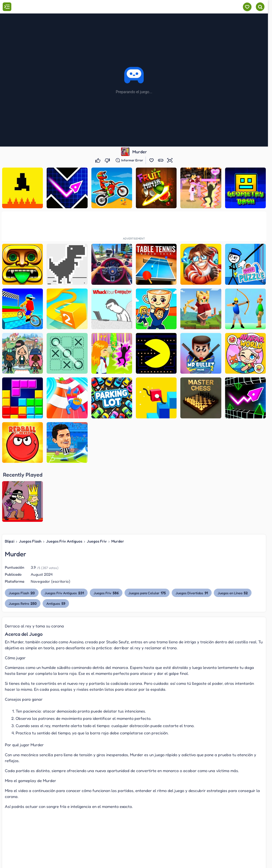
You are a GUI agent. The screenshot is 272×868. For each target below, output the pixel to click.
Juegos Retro (23, 603)
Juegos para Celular (147, 593)
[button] (152, 160)
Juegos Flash (30, 541)
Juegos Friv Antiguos (64, 541)
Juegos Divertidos (192, 593)
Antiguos (56, 603)
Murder (118, 541)
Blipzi (10, 541)
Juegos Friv (97, 541)
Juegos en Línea (233, 593)
